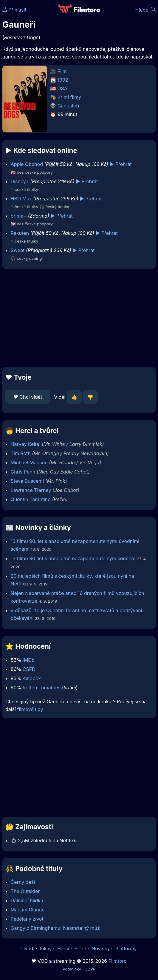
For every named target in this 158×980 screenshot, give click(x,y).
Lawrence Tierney (31, 490)
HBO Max (21, 199)
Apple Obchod (27, 164)
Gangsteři (68, 106)
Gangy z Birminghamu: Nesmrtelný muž (55, 928)
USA (62, 88)
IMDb (29, 660)
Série (80, 949)
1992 (63, 80)
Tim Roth (21, 453)
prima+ (19, 216)
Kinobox (32, 678)
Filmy (46, 949)
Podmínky (72, 969)
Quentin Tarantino (31, 499)
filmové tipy (30, 709)
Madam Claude (28, 910)
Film (62, 71)
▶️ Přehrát (121, 164)
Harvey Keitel (26, 444)
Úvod (28, 949)
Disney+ (20, 181)
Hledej (145, 10)
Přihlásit (14, 10)
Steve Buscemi (27, 481)
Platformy (126, 949)
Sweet (18, 250)
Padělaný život (27, 919)
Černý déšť (23, 882)
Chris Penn (23, 472)
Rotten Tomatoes (42, 688)
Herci (63, 949)
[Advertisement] (79, 318)
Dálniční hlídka (27, 900)
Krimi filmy (69, 97)
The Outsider (25, 891)
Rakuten (20, 233)
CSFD (29, 669)
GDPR (90, 969)
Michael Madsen (29, 463)
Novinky (101, 949)
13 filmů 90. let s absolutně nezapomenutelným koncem (73, 558)
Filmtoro (118, 961)
